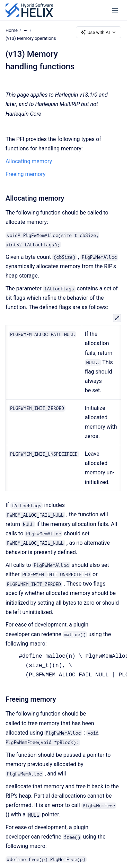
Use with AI (99, 32)
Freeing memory (25, 174)
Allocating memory (29, 161)
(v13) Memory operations (31, 38)
